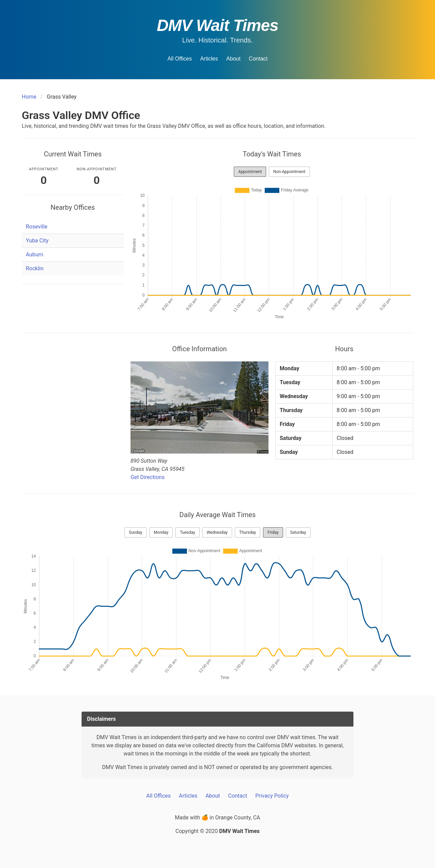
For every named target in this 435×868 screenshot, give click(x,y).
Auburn (34, 254)
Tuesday (187, 532)
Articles (209, 59)
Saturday (298, 532)
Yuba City (37, 241)
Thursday (248, 532)
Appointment (250, 172)
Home (29, 97)
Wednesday (217, 532)
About (233, 59)
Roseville (37, 227)
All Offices (180, 59)
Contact (258, 59)
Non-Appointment (289, 172)
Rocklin (35, 268)
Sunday (135, 532)
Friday (273, 532)
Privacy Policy (272, 796)
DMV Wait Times (217, 25)
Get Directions (147, 477)
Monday (161, 532)
